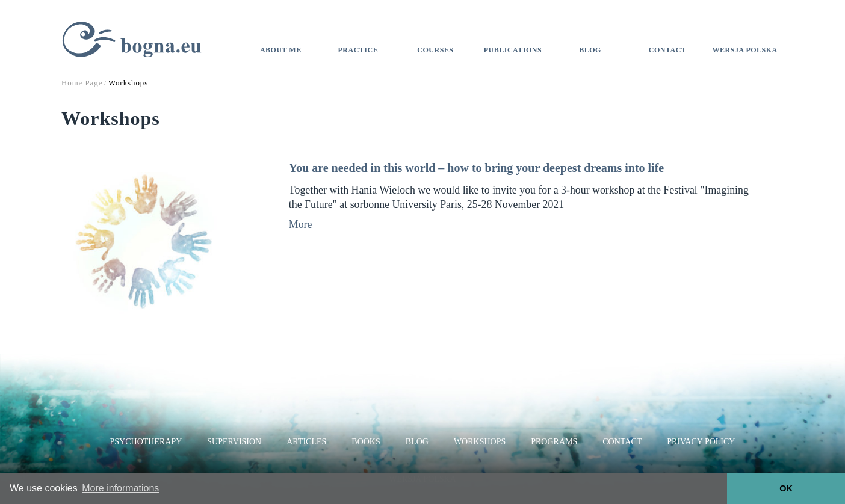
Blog (590, 50)
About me (281, 50)
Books (366, 442)
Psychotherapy (146, 442)
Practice (358, 50)
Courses (435, 50)
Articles (306, 442)
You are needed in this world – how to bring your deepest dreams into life (476, 168)
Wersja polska (745, 50)
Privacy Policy (701, 442)
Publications (513, 50)
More (301, 224)
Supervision (234, 442)
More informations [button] (120, 488)
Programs (554, 442)
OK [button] (786, 488)
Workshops (480, 442)
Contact (668, 50)
